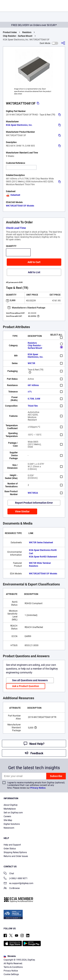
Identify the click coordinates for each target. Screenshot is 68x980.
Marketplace (10, 809)
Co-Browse (12, 888)
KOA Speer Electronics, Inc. (19, 125)
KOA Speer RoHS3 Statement (43, 557)
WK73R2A (33, 493)
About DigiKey (11, 805)
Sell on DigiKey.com (13, 813)
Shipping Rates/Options (15, 852)
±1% (30, 392)
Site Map (8, 820)
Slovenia (10, 956)
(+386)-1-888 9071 (16, 879)
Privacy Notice (38, 788)
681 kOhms (33, 385)
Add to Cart (34, 262)
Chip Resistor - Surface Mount (18, 36)
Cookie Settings (11, 974)
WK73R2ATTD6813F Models (20, 206)
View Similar (22, 511)
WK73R (31, 363)
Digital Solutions (12, 824)
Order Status (10, 849)
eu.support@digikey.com (18, 884)
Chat (9, 874)
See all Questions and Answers (30, 680)
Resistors (27, 32)
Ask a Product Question (26, 686)
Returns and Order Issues (16, 856)
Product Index (10, 32)
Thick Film (33, 406)
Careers (7, 816)
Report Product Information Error (34, 503)
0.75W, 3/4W (34, 399)
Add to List (34, 272)
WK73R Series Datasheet (41, 543)
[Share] (63, 43)
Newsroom (9, 828)
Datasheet (13, 195)
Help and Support (12, 845)
